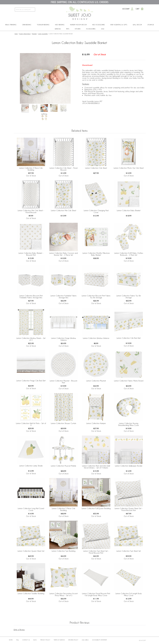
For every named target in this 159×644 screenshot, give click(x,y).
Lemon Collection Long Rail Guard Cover (31, 509)
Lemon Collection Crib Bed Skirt (129, 338)
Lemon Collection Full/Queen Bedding (96, 508)
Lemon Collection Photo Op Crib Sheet (129, 168)
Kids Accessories (99, 25)
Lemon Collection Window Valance (96, 338)
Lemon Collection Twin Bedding (64, 551)
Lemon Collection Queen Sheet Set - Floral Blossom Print (129, 509)
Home (16, 34)
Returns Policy (73, 640)
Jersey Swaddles (43, 34)
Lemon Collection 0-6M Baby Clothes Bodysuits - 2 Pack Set (129, 254)
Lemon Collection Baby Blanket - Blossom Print (31, 254)
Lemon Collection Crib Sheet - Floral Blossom (63, 169)
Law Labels (85, 640)
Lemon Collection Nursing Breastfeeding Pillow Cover (129, 424)
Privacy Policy (45, 640)
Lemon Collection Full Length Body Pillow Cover (129, 594)
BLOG (35, 640)
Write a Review (19, 630)
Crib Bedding (27, 25)
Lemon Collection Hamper (96, 423)
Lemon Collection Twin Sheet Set (129, 551)
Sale (103, 29)
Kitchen (78, 29)
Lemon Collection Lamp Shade (31, 466)
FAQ (17, 640)
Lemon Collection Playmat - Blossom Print (63, 382)
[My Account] (132, 9)
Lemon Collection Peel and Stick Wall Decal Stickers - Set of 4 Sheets (96, 467)
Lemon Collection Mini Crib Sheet (64, 210)
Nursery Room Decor (78, 25)
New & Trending (11, 25)
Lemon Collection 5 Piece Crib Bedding (63, 509)
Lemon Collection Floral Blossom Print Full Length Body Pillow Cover (96, 594)
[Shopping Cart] (142, 9)
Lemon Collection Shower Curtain (63, 423)
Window (58, 29)
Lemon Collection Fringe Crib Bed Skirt (31, 381)
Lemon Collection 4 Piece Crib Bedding (31, 169)
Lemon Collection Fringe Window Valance (64, 339)
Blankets (34, 34)
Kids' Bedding (60, 25)
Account (126, 9)
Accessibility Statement (100, 640)
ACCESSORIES (91, 29)
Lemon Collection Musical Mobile (63, 466)
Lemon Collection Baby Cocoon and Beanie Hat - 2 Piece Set (63, 254)
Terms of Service (59, 640)
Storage (151, 25)
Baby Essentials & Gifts (119, 25)
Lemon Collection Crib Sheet (96, 168)
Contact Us (26, 640)
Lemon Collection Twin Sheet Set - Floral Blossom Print (96, 552)
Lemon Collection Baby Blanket (129, 210)
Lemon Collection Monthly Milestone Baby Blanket (96, 254)
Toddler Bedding (43, 25)
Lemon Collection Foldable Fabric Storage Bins (64, 297)
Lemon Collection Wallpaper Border (129, 466)
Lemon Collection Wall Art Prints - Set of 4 (31, 424)
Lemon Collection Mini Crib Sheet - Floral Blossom (31, 211)
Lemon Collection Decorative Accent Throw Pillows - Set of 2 (64, 594)
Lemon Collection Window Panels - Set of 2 (31, 339)
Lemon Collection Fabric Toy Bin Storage (129, 297)
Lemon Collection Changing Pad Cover (96, 211)
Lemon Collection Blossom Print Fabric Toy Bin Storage (96, 297)
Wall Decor (137, 25)
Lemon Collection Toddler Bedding (31, 593)
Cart (138, 9)
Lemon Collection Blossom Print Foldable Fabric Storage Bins (31, 297)
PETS (68, 29)
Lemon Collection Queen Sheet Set (31, 551)
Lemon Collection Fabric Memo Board (129, 381)
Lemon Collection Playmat (96, 381)
